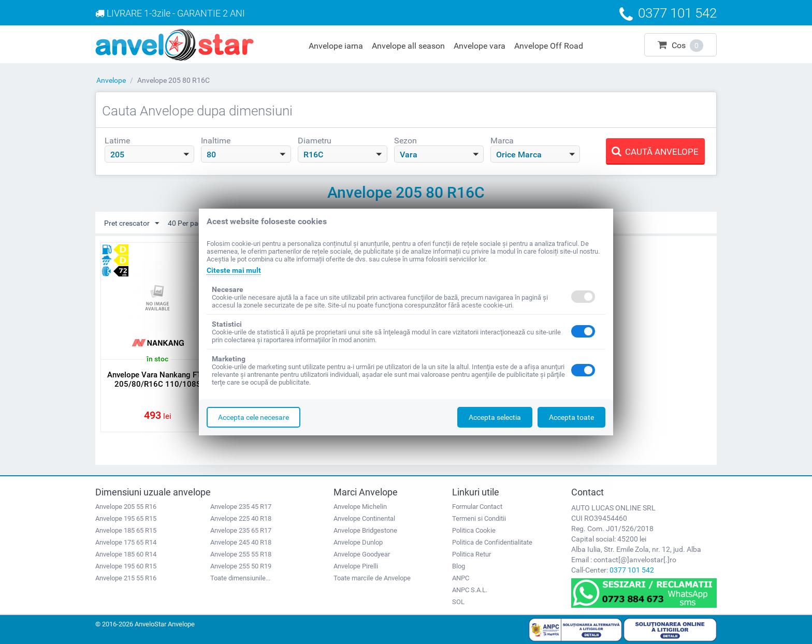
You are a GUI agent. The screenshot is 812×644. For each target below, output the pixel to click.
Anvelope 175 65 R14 (126, 542)
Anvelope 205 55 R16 (126, 507)
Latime (117, 141)
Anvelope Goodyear (362, 554)
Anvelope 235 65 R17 (241, 530)
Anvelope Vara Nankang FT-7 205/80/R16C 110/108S (157, 379)
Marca (502, 141)
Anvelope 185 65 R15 (126, 530)
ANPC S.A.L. (470, 590)
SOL (458, 602)
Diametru (315, 141)
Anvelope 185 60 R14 (126, 554)
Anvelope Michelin (360, 507)
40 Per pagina (195, 224)
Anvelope (111, 80)
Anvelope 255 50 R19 (241, 566)
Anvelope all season (408, 46)
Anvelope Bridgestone (365, 530)
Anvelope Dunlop (358, 542)
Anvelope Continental (364, 518)
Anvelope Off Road (549, 46)
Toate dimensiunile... (240, 578)
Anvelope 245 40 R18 (241, 542)
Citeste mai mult (234, 270)
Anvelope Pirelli (356, 566)
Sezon (405, 141)
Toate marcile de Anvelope (372, 578)
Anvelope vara (480, 46)
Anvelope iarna (336, 46)
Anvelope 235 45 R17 (241, 507)
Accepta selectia (495, 417)
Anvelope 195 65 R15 (126, 518)
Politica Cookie (474, 530)
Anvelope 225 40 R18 (241, 518)
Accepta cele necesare (253, 417)
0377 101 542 (632, 570)
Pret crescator (132, 224)
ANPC (461, 578)
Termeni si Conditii (479, 518)
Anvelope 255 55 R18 (241, 554)
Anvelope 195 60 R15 (126, 566)
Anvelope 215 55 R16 (126, 578)
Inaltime (216, 141)
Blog (459, 566)
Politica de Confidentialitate (492, 542)
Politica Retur (472, 554)
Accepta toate (571, 417)
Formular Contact (477, 507)
